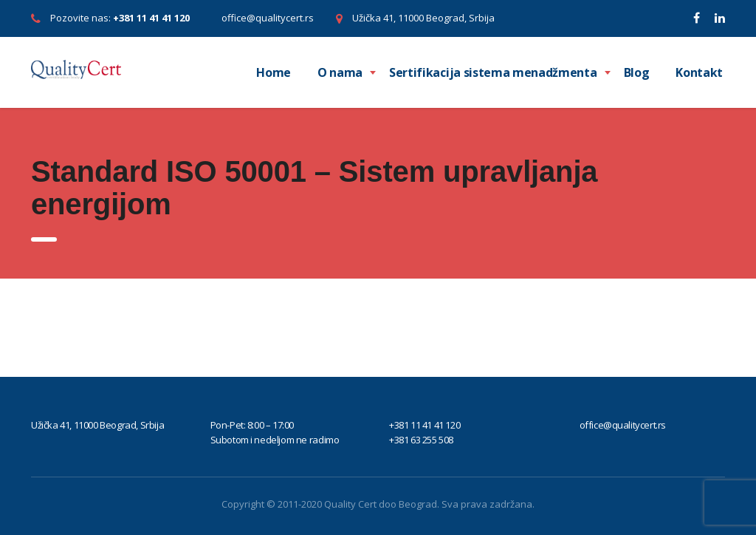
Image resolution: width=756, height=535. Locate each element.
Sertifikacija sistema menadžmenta (493, 72)
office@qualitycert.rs (268, 18)
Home (274, 72)
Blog (637, 72)
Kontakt (699, 72)
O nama (340, 72)
